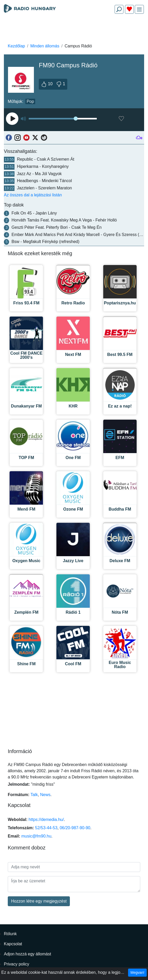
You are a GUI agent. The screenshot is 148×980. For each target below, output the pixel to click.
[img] (139, 9)
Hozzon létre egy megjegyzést (39, 901)
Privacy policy (17, 964)
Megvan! (137, 972)
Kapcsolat (13, 944)
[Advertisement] (74, 30)
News (45, 795)
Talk (34, 795)
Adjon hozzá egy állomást (27, 954)
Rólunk (10, 934)
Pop (30, 101)
